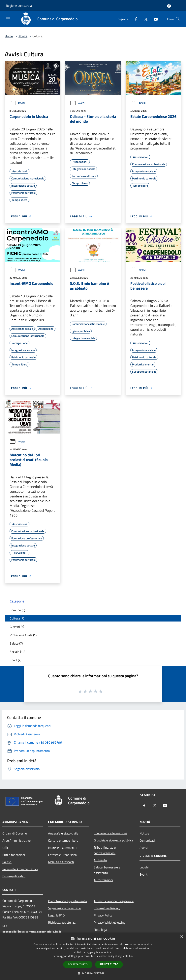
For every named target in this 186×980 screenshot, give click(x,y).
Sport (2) (15, 660)
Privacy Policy (103, 915)
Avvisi (17, 103)
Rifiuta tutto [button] (109, 964)
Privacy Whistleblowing (110, 922)
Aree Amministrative (16, 840)
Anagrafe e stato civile (63, 833)
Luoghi (144, 867)
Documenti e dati (14, 876)
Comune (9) (17, 610)
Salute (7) (16, 643)
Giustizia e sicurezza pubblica (113, 840)
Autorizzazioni (103, 880)
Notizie (144, 833)
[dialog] (93, 956)
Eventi (144, 874)
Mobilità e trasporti (61, 862)
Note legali (101, 930)
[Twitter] (144, 19)
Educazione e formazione (111, 833)
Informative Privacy (107, 908)
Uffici (6, 848)
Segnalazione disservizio (64, 908)
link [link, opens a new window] (131, 956)
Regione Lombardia (19, 6)
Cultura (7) (17, 618)
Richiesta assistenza (62, 922)
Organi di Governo (15, 833)
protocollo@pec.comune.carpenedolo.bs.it (32, 932)
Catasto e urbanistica (62, 855)
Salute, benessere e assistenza (107, 870)
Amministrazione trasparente (114, 901)
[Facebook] (134, 19)
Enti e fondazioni (14, 855)
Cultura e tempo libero (63, 840)
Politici (7, 862)
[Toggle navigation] (8, 19)
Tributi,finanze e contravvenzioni (105, 850)
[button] (93, 973)
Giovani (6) (17, 627)
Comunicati (147, 840)
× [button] (182, 937)
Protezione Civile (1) (23, 635)
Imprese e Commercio (63, 848)
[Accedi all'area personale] (169, 6)
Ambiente (100, 860)
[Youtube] (154, 19)
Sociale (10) (17, 652)
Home (9, 36)
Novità (23, 36)
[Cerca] (178, 19)
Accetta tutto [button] (78, 964)
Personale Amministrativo (20, 869)
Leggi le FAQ (56, 915)
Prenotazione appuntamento (67, 901)
